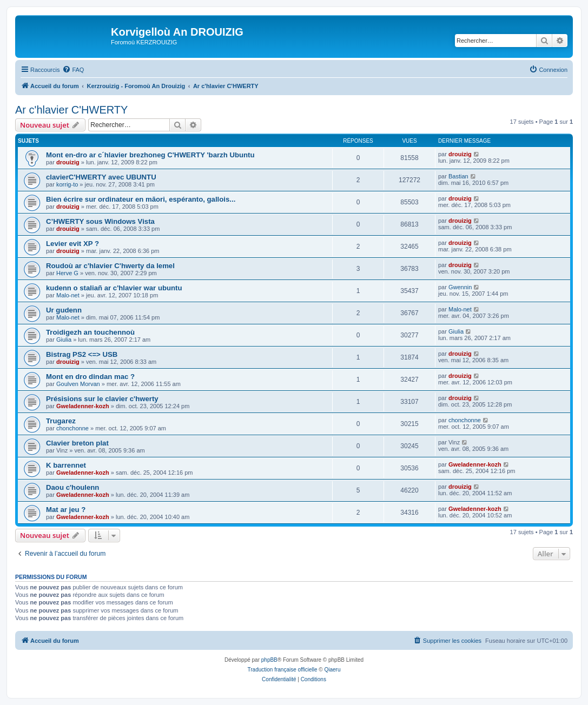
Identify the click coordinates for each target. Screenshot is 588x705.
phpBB (269, 660)
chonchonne (72, 428)
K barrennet (66, 465)
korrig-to (67, 184)
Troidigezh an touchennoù (90, 332)
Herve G (67, 273)
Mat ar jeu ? (66, 510)
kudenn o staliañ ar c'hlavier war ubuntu (114, 288)
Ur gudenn (64, 310)
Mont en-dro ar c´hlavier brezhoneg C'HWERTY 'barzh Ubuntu (150, 155)
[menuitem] (73, 70)
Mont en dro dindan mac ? (90, 377)
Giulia (64, 340)
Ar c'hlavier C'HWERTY (71, 110)
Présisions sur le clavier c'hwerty (102, 399)
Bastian (458, 176)
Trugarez (61, 421)
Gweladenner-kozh (83, 406)
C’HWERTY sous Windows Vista (100, 221)
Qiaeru (332, 670)
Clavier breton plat (77, 443)
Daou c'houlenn (72, 487)
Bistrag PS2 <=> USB (82, 354)
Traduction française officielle (283, 670)
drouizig (68, 162)
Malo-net (68, 295)
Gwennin (460, 287)
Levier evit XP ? (72, 244)
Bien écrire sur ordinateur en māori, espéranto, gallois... (141, 199)
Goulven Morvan (78, 384)
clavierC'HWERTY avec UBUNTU (101, 177)
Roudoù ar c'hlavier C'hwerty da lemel (110, 266)
